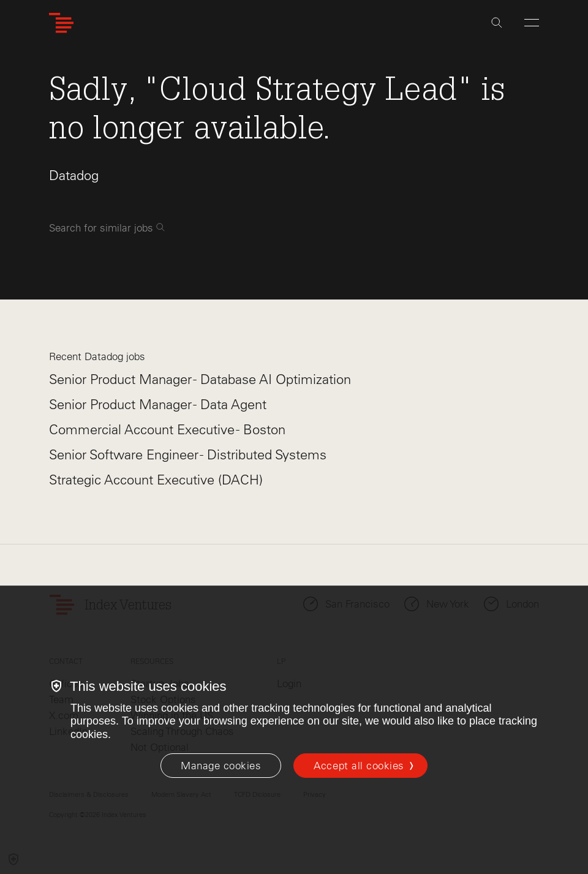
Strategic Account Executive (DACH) (156, 480)
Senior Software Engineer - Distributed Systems (188, 455)
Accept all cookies (359, 766)
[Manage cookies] (221, 766)
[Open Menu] (532, 23)
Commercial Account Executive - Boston (167, 430)
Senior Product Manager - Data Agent (158, 405)
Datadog (74, 175)
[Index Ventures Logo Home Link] (61, 23)
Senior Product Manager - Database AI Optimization (200, 379)
